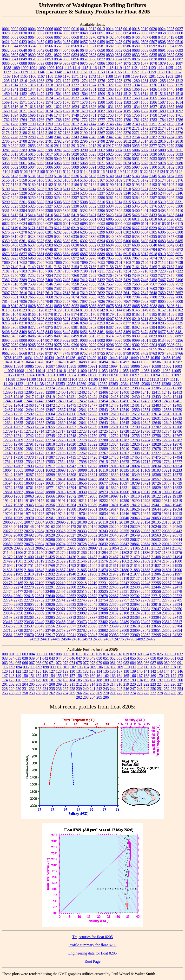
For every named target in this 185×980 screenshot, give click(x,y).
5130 (23, 176)
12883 (50, 449)
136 (113, 671)
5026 (119, 154)
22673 (92, 596)
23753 (61, 630)
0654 (127, 50)
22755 (114, 600)
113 (147, 667)
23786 (92, 630)
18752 (8, 488)
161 (99, 676)
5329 (66, 206)
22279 (40, 587)
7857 (66, 301)
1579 (92, 102)
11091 (124, 375)
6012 (145, 219)
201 (5, 684)
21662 (124, 561)
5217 (119, 189)
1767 (49, 120)
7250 (14, 275)
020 (133, 654)
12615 (167, 414)
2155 (6, 128)
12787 (177, 440)
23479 (92, 622)
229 (12, 689)
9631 (75, 349)
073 (66, 663)
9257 (6, 345)
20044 (145, 518)
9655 (153, 349)
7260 (75, 275)
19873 (135, 514)
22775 (167, 600)
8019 (15, 306)
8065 (84, 306)
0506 (145, 42)
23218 (18, 617)
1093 (51, 68)
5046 (92, 159)
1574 (49, 102)
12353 (60, 384)
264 (66, 693)
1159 (152, 72)
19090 (103, 496)
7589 (66, 288)
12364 (124, 384)
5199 (6, 189)
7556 (101, 284)
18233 (177, 470)
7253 (40, 275)
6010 (127, 219)
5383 (14, 211)
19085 (93, 496)
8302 (171, 323)
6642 (171, 245)
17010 (124, 449)
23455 (61, 622)
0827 (84, 55)
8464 (110, 332)
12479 (114, 405)
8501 (84, 336)
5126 (178, 172)
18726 (156, 483)
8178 (101, 314)
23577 (71, 626)
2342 (66, 137)
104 (86, 667)
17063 (135, 449)
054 (126, 658)
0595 (179, 46)
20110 (103, 522)
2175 (171, 128)
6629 (66, 245)
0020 (153, 29)
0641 (32, 50)
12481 (135, 405)
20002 (92, 518)
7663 (23, 297)
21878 (114, 570)
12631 (156, 418)
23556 (50, 626)
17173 (40, 453)
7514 (6, 284)
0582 (110, 46)
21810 (103, 566)
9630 (66, 349)
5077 (153, 163)
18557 (156, 479)
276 (146, 693)
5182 (49, 185)
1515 (153, 94)
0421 (6, 42)
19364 (71, 505)
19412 (135, 505)
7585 (40, 288)
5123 (152, 172)
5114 (84, 172)
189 (106, 680)
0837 (171, 55)
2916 (101, 146)
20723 (71, 544)
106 (100, 667)
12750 (92, 436)
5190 (110, 185)
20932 (19, 548)
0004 (32, 29)
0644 (58, 50)
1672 (32, 111)
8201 (66, 319)
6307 (171, 232)
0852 (40, 59)
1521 (23, 98)
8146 (136, 310)
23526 (8, 626)
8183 (136, 314)
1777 (101, 120)
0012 (92, 29)
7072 (145, 258)
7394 (32, 280)
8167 (40, 314)
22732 (40, 600)
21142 (177, 548)
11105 (83, 379)
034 (12, 658)
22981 (92, 609)
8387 (110, 327)
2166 (92, 128)
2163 (66, 128)
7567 (153, 284)
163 (113, 676)
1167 (41, 76)
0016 (127, 29)
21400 (29, 557)
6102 (153, 224)
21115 (146, 548)
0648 (84, 50)
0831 (119, 55)
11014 (40, 371)
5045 (84, 159)
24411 (45, 639)
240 (86, 689)
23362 (124, 617)
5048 (110, 159)
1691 (171, 111)
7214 (127, 271)
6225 (118, 228)
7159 (119, 267)
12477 (92, 405)
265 (72, 693)
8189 (171, 314)
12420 (61, 397)
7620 (92, 293)
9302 (136, 345)
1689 (162, 111)
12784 (145, 440)
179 (39, 680)
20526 (61, 535)
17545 (40, 462)
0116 (84, 37)
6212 (58, 228)
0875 (127, 59)
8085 (136, 306)
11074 (30, 375)
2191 (92, 133)
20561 (145, 535)
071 (52, 663)
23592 (82, 626)
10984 (19, 366)
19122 (156, 496)
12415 (8, 397)
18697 (124, 483)
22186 (29, 583)
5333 (101, 206)
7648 (153, 293)
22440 (145, 587)
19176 (40, 501)
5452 (66, 219)
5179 (23, 185)
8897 (179, 336)
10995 (125, 366)
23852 (167, 630)
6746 (32, 250)
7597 (110, 288)
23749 (50, 630)
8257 (119, 323)
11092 (134, 375)
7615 (66, 293)
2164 (75, 128)
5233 (66, 193)
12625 (92, 418)
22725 (18, 600)
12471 (40, 405)
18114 (114, 470)
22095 (103, 579)
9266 (40, 345)
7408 (75, 280)
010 (72, 654)
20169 (61, 527)
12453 (92, 401)
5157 (14, 180)
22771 (156, 600)
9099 (136, 340)
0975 (84, 63)
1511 (118, 94)
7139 (6, 267)
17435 (114, 457)
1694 (14, 115)
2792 (58, 141)
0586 (127, 46)
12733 (156, 431)
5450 (49, 219)
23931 (61, 635)
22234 (114, 583)
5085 (40, 167)
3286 (49, 150)
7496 (179, 280)
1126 (178, 68)
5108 (41, 172)
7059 (119, 258)
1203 (169, 76)
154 (52, 676)
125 (39, 671)
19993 (61, 518)
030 (167, 654)
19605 (103, 509)
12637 (40, 423)
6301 (119, 232)
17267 (103, 453)
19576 (50, 509)
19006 (124, 492)
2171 (136, 128)
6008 (119, 219)
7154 (75, 267)
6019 (162, 219)
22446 (156, 587)
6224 (110, 228)
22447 (167, 587)
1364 (119, 89)
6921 (179, 254)
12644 (114, 423)
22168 (177, 579)
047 (79, 658)
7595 (92, 288)
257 (18, 693)
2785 (179, 137)
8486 (32, 336)
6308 (179, 232)
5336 (119, 206)
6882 (49, 254)
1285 (162, 81)
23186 (177, 613)
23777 (71, 630)
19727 (40, 514)
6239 (162, 228)
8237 (58, 323)
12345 (50, 384)
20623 (124, 540)
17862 (18, 466)
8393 (145, 327)
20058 (177, 518)
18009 (103, 466)
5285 (145, 198)
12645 (124, 423)
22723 (177, 596)
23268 (29, 617)
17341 (8, 457)
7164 (145, 267)
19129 (166, 496)
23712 (8, 630)
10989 (72, 366)
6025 (32, 224)
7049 (101, 258)
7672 (66, 297)
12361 (92, 384)
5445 (6, 219)
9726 (40, 353)
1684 (119, 111)
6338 (92, 237)
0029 (14, 33)
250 (153, 689)
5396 (101, 211)
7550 (75, 284)
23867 (18, 635)
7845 (40, 301)
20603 (71, 540)
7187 (58, 271)
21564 (92, 561)
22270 (8, 587)
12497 (50, 410)
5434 (162, 215)
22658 (82, 596)
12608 (92, 414)
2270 (127, 133)
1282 (153, 81)
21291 (92, 553)
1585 (145, 102)
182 (59, 680)
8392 (136, 327)
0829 (101, 55)
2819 (6, 146)
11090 (113, 375)
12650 (177, 423)
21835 (177, 566)
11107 (103, 379)
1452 (23, 94)
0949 (58, 63)
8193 (6, 319)
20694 (40, 544)
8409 (23, 332)
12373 (40, 388)
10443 (113, 358)
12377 (71, 388)
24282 (177, 635)
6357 (171, 237)
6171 (32, 228)
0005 (40, 29)
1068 (110, 63)
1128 (16, 72)
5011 (179, 150)
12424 (92, 397)
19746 (61, 514)
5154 (171, 176)
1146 (41, 72)
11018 (61, 371)
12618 (18, 418)
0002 (14, 29)
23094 (92, 613)
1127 (7, 72)
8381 (75, 327)
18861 (8, 492)
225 (167, 684)
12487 (8, 410)
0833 (136, 55)
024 (146, 654)
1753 (110, 115)
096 (33, 667)
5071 (101, 163)
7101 (119, 262)
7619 (84, 293)
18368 (156, 475)
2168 (110, 128)
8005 (162, 301)
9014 (40, 340)
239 (79, 689)
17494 (177, 457)
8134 (75, 310)
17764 (167, 462)
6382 (58, 241)
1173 (92, 76)
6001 (92, 219)
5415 (40, 215)
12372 (29, 388)
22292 (61, 587)
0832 (127, 55)
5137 (84, 176)
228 (5, 689)
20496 (40, 535)
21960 (92, 574)
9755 (101, 353)
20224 (124, 527)
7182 (14, 271)
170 (160, 676)
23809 (135, 630)
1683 (110, 111)
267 (86, 693)
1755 (127, 115)
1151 (84, 72)
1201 (152, 76)
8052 (67, 306)
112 (140, 667)
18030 (145, 466)
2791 (49, 141)
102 (73, 667)
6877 (23, 254)
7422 (101, 280)
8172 (58, 314)
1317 (40, 85)
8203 (75, 319)
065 (18, 663)
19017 (145, 492)
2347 (110, 137)
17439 (124, 457)
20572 (167, 535)
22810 (40, 604)
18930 (82, 492)
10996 (135, 366)
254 (180, 689)
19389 (92, 505)
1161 (169, 72)
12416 (18, 397)
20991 (82, 548)
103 (80, 667)
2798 (101, 141)
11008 (19, 371)
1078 (153, 63)
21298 (114, 553)
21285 (71, 553)
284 (92, 697)
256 (12, 693)
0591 (145, 46)
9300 (119, 345)
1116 (93, 68)
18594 (8, 483)
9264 (23, 345)
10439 (92, 358)
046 (72, 658)
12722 (71, 431)
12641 (82, 423)
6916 (136, 254)
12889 (103, 449)
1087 (179, 63)
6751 (75, 250)
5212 (75, 189)
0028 (6, 33)
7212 (110, 271)
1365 (127, 89)
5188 (92, 185)
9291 (84, 345)
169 (153, 676)
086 (146, 663)
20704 (61, 544)
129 (66, 671)
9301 (127, 345)
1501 (58, 94)
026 (160, 654)
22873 (124, 604)
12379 (92, 388)
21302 (124, 553)
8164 (14, 314)
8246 (75, 323)
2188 (66, 133)
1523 (40, 98)
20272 (18, 531)
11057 (134, 371)
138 (126, 671)
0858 (92, 59)
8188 (162, 314)
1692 (179, 111)
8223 (32, 323)
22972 (71, 609)
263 (59, 693)
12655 (50, 427)
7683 (92, 297)
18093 (61, 470)
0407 (145, 37)
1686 (136, 111)
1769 (66, 120)
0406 (136, 37)
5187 (84, 185)
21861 (71, 570)
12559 (177, 410)
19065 (40, 496)
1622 (58, 107)
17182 (50, 453)
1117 (101, 68)
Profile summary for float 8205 (92, 945)
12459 (156, 401)
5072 (110, 163)
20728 (82, 544)
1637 (153, 107)
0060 (179, 33)
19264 (114, 501)
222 (146, 684)
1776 (92, 120)
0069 (75, 37)
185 (79, 680)
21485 (145, 557)
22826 (50, 604)
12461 (177, 401)
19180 (50, 501)
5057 (179, 159)
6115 (179, 224)
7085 (49, 262)
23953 (114, 635)
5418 (66, 215)
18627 (40, 483)
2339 (40, 137)
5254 (58, 198)
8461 (101, 332)
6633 (101, 245)
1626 (92, 107)
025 (153, 654)
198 (167, 680)
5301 (23, 202)
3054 (127, 146)
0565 (40, 46)
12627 (114, 418)
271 (113, 693)
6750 (66, 250)
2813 (136, 141)
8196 (23, 319)
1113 (68, 68)
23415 (8, 622)
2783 (162, 137)
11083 (61, 375)
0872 (101, 59)
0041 (92, 33)
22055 (29, 579)
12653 (29, 427)
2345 (92, 137)
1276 (101, 81)
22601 (18, 596)
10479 (61, 362)
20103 (72, 522)
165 (126, 676)
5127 (6, 176)
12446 (18, 401)
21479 (135, 557)
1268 (40, 81)
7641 (127, 293)
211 (72, 684)
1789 (23, 124)
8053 (75, 306)
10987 (50, 366)
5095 (127, 167)
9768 (8, 358)
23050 (177, 609)
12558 (167, 410)
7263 (101, 275)
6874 (14, 254)
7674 (75, 297)
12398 (50, 392)
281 (180, 693)
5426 (136, 215)
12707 (167, 427)
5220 (136, 189)
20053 (156, 518)
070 (45, 663)
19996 (71, 518)
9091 (92, 340)
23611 (145, 626)
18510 (124, 479)
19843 (114, 514)
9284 (66, 345)
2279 (23, 137)
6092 (75, 224)
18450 (71, 479)
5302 (32, 202)
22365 (82, 587)
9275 (58, 345)
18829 (156, 488)
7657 (179, 293)
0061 (6, 37)
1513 (136, 94)
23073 (71, 613)
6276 (6, 232)
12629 (135, 418)
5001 (92, 150)
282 (79, 697)
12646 (135, 423)
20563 (156, 535)
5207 (32, 189)
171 (167, 676)
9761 (136, 353)
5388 (49, 211)
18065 (19, 470)
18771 (50, 488)
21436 (71, 557)
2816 (162, 141)
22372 (92, 587)
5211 (66, 189)
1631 (110, 107)
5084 (32, 167)
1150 (75, 72)
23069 (40, 613)
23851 (156, 630)
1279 (127, 81)
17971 (82, 466)
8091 (162, 306)
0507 (153, 42)
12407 (114, 392)
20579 (8, 540)
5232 (58, 193)
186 (86, 680)
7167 (171, 267)
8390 (119, 327)
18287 (29, 475)
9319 (40, 349)
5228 (23, 193)
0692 (171, 50)
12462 (8, 405)
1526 (66, 98)
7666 (40, 297)
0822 (58, 55)
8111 (179, 306)
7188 (66, 271)
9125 (153, 340)
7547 (58, 284)
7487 (171, 280)
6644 (6, 250)
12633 (177, 418)
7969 (136, 301)
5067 (75, 163)
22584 (8, 596)
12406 (103, 392)
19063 (29, 496)
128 (59, 671)
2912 (66, 146)
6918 (153, 254)
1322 (75, 85)
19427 (145, 505)
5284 (136, 198)
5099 (145, 167)
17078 (156, 449)
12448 (40, 401)
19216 (92, 501)
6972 (75, 258)
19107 (125, 496)
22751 (92, 600)
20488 (18, 535)
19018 (156, 492)
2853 (32, 146)
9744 (58, 353)
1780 (127, 120)
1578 (84, 102)
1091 (33, 68)
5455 (84, 219)
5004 (119, 150)
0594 (171, 46)
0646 (75, 50)
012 (86, 654)
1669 (6, 111)
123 (25, 671)
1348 (66, 89)
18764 (40, 488)
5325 (32, 206)
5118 (109, 172)
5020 (75, 154)
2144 (92, 124)
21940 (71, 574)
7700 (127, 297)
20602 (61, 540)
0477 (110, 42)
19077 (82, 496)
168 (146, 676)
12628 (124, 418)
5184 (66, 185)
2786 (6, 141)
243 (106, 689)
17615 (103, 462)
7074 (153, 258)
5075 (136, 163)
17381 (40, 457)
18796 (82, 488)
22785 (177, 600)
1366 (136, 89)
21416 (40, 557)
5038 (40, 159)
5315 (127, 202)
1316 (32, 85)
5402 (153, 211)
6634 (110, 245)
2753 (127, 137)
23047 (156, 609)
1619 (40, 107)
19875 (145, 514)
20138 (8, 527)
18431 (61, 479)
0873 (110, 59)
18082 (50, 470)
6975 (84, 258)
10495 (114, 362)
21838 (8, 570)
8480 (171, 332)
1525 (58, 98)
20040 (124, 518)
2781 (145, 137)
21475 (124, 557)
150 (25, 676)
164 (119, 676)
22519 (92, 591)
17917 (50, 466)
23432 (18, 622)
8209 (127, 319)
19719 (29, 514)
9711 (32, 353)
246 (126, 689)
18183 (156, 470)
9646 (127, 349)
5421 (92, 215)
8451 (84, 332)
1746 (49, 115)
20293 (50, 531)
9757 (110, 353)
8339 (6, 327)
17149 (8, 453)
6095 (101, 224)
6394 (101, 241)
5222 (153, 189)
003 (25, 654)
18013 (114, 466)
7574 (6, 288)
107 (107, 667)
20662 (18, 544)
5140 (110, 176)
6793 (145, 250)
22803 (18, 604)
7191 (92, 271)
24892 (140, 639)
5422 (101, 215)
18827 (145, 488)
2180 (23, 133)
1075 (127, 63)
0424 (32, 42)
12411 (156, 392)
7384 (14, 280)
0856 (75, 59)
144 (167, 671)
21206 (18, 553)
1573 (40, 102)
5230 (40, 193)
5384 (23, 211)
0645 (66, 50)
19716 (18, 514)
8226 (40, 323)
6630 (75, 245)
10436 (70, 358)
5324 (23, 206)
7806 (179, 297)
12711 (18, 431)
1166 (32, 76)
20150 (40, 527)
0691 (162, 50)
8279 (136, 323)
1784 (162, 120)
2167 (101, 128)
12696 (124, 427)
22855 (103, 604)
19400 (103, 505)
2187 (58, 133)
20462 (8, 535)
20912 (156, 544)
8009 (179, 301)
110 (127, 667)
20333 (82, 531)
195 (146, 680)
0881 (171, 59)
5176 (179, 180)
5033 (179, 154)
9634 (92, 349)
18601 (18, 483)
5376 (153, 206)
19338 (18, 505)
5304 (49, 202)
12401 (71, 392)
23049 (167, 609)
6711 (14, 250)
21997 (177, 574)
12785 (156, 440)
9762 (145, 353)
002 (18, 654)
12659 (92, 427)
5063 (40, 163)
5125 (170, 172)
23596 (92, 626)
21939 (61, 574)
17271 (114, 453)
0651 (110, 50)
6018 (153, 219)
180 (45, 680)
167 (140, 676)
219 (126, 684)
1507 (92, 94)
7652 (171, 293)
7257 (58, 275)
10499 (135, 362)
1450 (6, 94)
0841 (14, 59)
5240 (127, 193)
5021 (84, 154)
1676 (58, 111)
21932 (50, 574)
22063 (50, 579)
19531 (40, 509)
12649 (167, 423)
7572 (179, 284)
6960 (32, 258)
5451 (58, 219)
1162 (178, 72)
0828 (92, 55)
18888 (50, 492)
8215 (179, 319)
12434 (167, 397)
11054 (113, 371)
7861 (75, 301)
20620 (114, 540)
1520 (14, 98)
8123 (23, 310)
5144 (145, 176)
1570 (14, 102)
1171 (75, 76)
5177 (6, 185)
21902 (8, 574)
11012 (30, 371)
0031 (32, 33)
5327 (49, 206)
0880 (162, 59)
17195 (61, 453)
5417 (58, 215)
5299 (6, 202)
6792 (136, 250)
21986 (156, 574)
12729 (135, 431)
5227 (14, 193)
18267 (18, 475)
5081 (6, 167)
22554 (135, 591)
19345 (29, 505)
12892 (114, 449)
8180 (119, 314)
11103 (62, 379)
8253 (101, 323)
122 (18, 671)
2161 (49, 128)
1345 (40, 89)
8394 (153, 327)
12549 (124, 410)
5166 (92, 180)
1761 (179, 115)
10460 (176, 358)
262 (52, 693)
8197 (32, 319)
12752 (114, 436)
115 (153, 667)
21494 (177, 557)
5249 (23, 198)
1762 (6, 120)
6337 (84, 237)
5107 (33, 172)
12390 (8, 392)
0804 (6, 55)
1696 (32, 115)
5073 (119, 163)
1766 (40, 120)
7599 (127, 288)
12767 (177, 436)
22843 (82, 604)
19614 (114, 509)
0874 (119, 59)
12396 (40, 392)
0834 (145, 55)
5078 (162, 163)
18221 (166, 470)
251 (160, 689)
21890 (156, 570)
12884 (61, 449)
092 (6, 667)
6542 (40, 245)
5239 (119, 193)
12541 (82, 410)
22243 (135, 583)
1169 (58, 76)
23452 (50, 622)
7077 (162, 258)
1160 (161, 72)
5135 (66, 176)
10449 (134, 358)
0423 (23, 42)
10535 (145, 362)
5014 (23, 154)
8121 (14, 310)
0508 (162, 42)
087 (153, 663)
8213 (162, 319)
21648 (114, 561)
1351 (92, 89)
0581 (101, 46)
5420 (84, 215)
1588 (171, 102)
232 (32, 689)
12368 (166, 384)
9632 (84, 349)
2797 (92, 141)
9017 (49, 340)
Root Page (92, 961)
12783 (135, 440)
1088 (7, 68)
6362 (32, 241)
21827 (156, 566)
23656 (156, 626)
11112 (144, 379)
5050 (127, 159)
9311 (179, 345)
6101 (145, 224)
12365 (134, 384)
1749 (75, 115)
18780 (61, 488)
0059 (171, 33)
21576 (103, 561)
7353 (153, 275)
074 (72, 663)
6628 (58, 245)
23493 (135, 622)
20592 (40, 540)
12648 (156, 423)
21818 (135, 566)
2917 (110, 146)
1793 (49, 124)
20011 (103, 518)
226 (173, 684)
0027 (179, 29)
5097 (136, 167)
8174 (75, 314)
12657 (71, 427)
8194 (14, 319)
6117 (6, 228)
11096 (166, 375)
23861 (8, 635)
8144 (119, 310)
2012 (75, 124)
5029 (145, 154)
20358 (135, 531)
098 (46, 667)
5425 (127, 215)
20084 (40, 522)
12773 (40, 440)
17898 (40, 466)
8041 (49, 306)
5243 (153, 193)
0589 (136, 46)
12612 (135, 414)
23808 (124, 630)
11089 (103, 375)
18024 (135, 466)
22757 (124, 600)
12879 (8, 449)
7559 (127, 284)
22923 (167, 604)
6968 (58, 258)
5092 (101, 167)
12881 (29, 449)
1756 (136, 115)
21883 (135, 570)
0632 (6, 50)
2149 (136, 124)
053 (119, 658)
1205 (6, 81)
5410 (179, 211)
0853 (49, 59)
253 (173, 689)
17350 (18, 457)
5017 (49, 154)
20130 (124, 522)
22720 (167, 596)
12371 (18, 388)
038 (25, 658)
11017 (51, 371)
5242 (145, 193)
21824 (145, 566)
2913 (75, 146)
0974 (75, 63)
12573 (8, 414)
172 (173, 676)
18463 (92, 479)
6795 (162, 250)
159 (86, 676)
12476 (82, 405)
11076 (40, 375)
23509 (156, 622)
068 (39, 663)
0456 (75, 42)
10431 (28, 358)
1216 (23, 81)
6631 (84, 245)
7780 (153, 297)
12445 (8, 401)
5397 (110, 211)
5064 (49, 163)
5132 (40, 176)
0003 (23, 29)
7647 (145, 293)
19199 (71, 501)
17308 (135, 453)
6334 (58, 237)
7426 (119, 280)
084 (133, 663)
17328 (167, 453)
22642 (61, 596)
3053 (119, 146)
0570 (84, 46)
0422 (14, 42)
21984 (145, 574)
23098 (103, 613)
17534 (29, 462)
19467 (8, 509)
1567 (171, 98)
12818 (50, 444)
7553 (92, 284)
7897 (84, 301)
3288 (66, 150)
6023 (15, 224)
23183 (167, 613)
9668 (23, 353)
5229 (32, 193)
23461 (71, 622)
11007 (9, 371)
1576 (66, 102)
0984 (92, 63)
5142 (127, 176)
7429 (127, 280)
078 (92, 663)
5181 (40, 185)
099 (53, 667)
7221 (171, 271)
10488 (82, 362)
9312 (6, 349)
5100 (153, 167)
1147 (50, 72)
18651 (71, 483)
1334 (136, 85)
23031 (135, 609)
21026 (104, 548)
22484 (29, 591)
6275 (179, 228)
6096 (110, 224)
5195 (153, 185)
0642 (40, 50)
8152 (162, 310)
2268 (110, 133)
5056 (171, 159)
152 (39, 676)
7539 (32, 284)
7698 (110, 297)
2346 (101, 137)
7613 (49, 293)
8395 (162, 327)
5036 (23, 159)
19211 (82, 501)
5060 (14, 163)
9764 (162, 353)
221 (140, 684)
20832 (103, 544)
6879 (32, 254)
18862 (18, 492)
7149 (32, 267)
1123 (152, 68)
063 (5, 663)
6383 (66, 241)
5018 (58, 154)
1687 (145, 111)
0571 (92, 46)
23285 (50, 617)
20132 (135, 522)
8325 (179, 323)
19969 (18, 518)
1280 (136, 81)
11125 (29, 384)
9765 (171, 353)
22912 (145, 604)
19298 (145, 501)
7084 (41, 262)
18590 (177, 479)
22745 (82, 600)
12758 (156, 436)
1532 (75, 98)
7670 (58, 297)
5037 (32, 159)
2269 (119, 133)
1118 (110, 68)
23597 (103, 626)
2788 (23, 141)
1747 (58, 115)
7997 (153, 301)
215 (99, 684)
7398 (40, 280)
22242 (124, 583)
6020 (171, 219)
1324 (92, 85)
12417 (29, 397)
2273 (153, 133)
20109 (93, 522)
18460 (82, 479)
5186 (75, 185)
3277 (153, 146)
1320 (58, 85)
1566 (162, 98)
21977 (135, 574)
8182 (127, 314)
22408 (114, 587)
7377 (162, 275)
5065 (58, 163)
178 (32, 680)
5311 (110, 202)
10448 (123, 358)
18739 (177, 483)
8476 (153, 332)
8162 (179, 310)
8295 (162, 323)
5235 (84, 193)
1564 (145, 98)
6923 (14, 258)
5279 (92, 198)
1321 (66, 85)
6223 (101, 228)
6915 (127, 254)
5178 (14, 185)
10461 (8, 362)
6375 (40, 241)
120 (5, 671)
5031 (162, 154)
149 (18, 676)
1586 (153, 102)
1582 (119, 102)
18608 (29, 483)
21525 (50, 561)
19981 (50, 518)
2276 (179, 133)
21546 (82, 561)
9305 (162, 345)
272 (119, 693)
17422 (82, 457)
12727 (114, 431)
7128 (170, 262)
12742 (29, 436)
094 (19, 667)
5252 (49, 198)
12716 (50, 431)
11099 (21, 379)
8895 (171, 336)
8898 (6, 340)
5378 (171, 206)
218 (119, 684)
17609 (92, 462)
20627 (135, 540)
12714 (40, 431)
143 (160, 671)
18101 (93, 470)
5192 (127, 185)
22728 (29, 600)
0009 (66, 29)
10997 (146, 366)
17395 (61, 457)
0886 (6, 63)
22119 (124, 579)
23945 (92, 635)
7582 (32, 288)
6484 (171, 241)
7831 (14, 301)
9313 (14, 349)
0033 (49, 33)
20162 (50, 527)
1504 (84, 94)
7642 (136, 293)
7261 (84, 275)
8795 (127, 336)
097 (39, 667)
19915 (177, 514)
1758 (153, 115)
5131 (32, 176)
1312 (179, 81)
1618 (32, 107)
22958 (40, 609)
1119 (118, 68)
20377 (156, 531)
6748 (49, 250)
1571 (23, 102)
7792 (171, 297)
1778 (110, 120)
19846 (124, 514)
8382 (84, 327)
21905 (18, 574)
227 (180, 684)
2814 (145, 141)
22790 (8, 604)
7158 (110, 267)
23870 (29, 635)
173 (180, 676)
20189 (92, 527)
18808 (92, 488)
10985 (29, 366)
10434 (49, 358)
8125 (32, 310)
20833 (114, 544)
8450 (75, 332)
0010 (75, 29)
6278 (23, 232)
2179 (14, 133)
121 (12, 671)
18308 (71, 475)
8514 (110, 336)
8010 (6, 306)
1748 (66, 115)
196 (153, 680)
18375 (177, 475)
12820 (71, 444)
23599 (114, 626)
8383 (92, 327)
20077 (29, 522)
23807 (114, 630)
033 (5, 658)
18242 (8, 475)
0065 (40, 37)
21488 (156, 557)
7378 (171, 275)
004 (32, 654)
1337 (162, 85)
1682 (101, 111)
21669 (145, 561)
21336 (145, 553)
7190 (84, 271)
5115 (92, 172)
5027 (127, 154)
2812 (127, 141)
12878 (177, 444)
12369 (177, 384)
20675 (29, 544)
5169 (119, 180)
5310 (101, 202)
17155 (18, 453)
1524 (49, 98)
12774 (50, 440)
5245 (171, 193)
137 (119, 671)
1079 (162, 63)
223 (153, 684)
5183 (58, 185)
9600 (49, 349)
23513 (167, 622)
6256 (170, 228)
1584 (136, 102)
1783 (153, 120)
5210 (58, 189)
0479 (127, 42)
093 (12, 667)
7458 (153, 280)
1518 (179, 94)
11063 (166, 371)
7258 (66, 275)
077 (86, 663)
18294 (40, 475)
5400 (136, 211)
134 (99, 671)
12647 (145, 423)
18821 (124, 488)
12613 (145, 414)
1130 (33, 72)
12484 (167, 405)
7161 (136, 267)
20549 (135, 535)
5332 (92, 206)
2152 (162, 124)
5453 (75, 219)
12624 (82, 418)
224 (160, 684)
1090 (25, 68)
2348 (119, 137)
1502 (66, 94)
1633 (127, 107)
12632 (167, 418)
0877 (145, 59)
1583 (127, 102)
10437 (81, 358)
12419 (50, 397)
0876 (136, 59)
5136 (75, 176)
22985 (103, 609)
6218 (66, 228)
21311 (135, 553)
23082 (82, 613)
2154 (179, 124)
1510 (110, 94)
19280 (124, 501)
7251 (23, 275)
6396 (110, 241)
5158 (23, 180)
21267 (50, 553)
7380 (179, 275)
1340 (6, 89)
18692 (114, 483)
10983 (8, 366)
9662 (6, 353)
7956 (119, 301)
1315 (23, 85)
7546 (49, 284)
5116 (101, 172)
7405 (66, 280)
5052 (145, 159)
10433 (39, 358)
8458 (92, 332)
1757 (145, 115)
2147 (119, 124)
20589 (29, 540)
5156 (6, 180)
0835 (153, 55)
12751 (103, 436)
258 (25, 693)
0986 (101, 63)
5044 (75, 159)
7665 (32, 297)
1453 (32, 94)
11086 (92, 375)
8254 (110, 323)
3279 (171, 146)
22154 (156, 579)
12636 (29, 423)
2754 (136, 137)
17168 (29, 453)
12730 (145, 431)
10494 (103, 362)
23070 (50, 613)
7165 (153, 267)
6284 (75, 232)
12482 (145, 405)
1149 (67, 72)
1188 (109, 76)
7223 (6, 275)
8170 (49, 314)
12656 (61, 427)
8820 (145, 336)
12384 (145, 388)
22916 (156, 604)
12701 (145, 427)
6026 (41, 224)
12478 (103, 405)
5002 (101, 150)
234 (45, 689)
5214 (92, 189)
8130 (66, 310)
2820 (14, 146)
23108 (124, 613)
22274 (18, 587)
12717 (61, 431)
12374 (50, 388)
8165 (23, 314)
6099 (136, 224)
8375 (49, 327)
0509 (171, 42)
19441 (156, 505)
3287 (58, 150)
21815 (124, 566)
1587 (162, 102)
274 (133, 693)
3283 (23, 150)
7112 (153, 262)
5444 (179, 215)
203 (18, 684)
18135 (124, 470)
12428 (114, 397)
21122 (156, 548)
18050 (167, 466)
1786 (179, 120)
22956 (29, 609)
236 (59, 689)
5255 (66, 198)
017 (113, 654)
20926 (8, 548)
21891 (167, 570)
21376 (177, 553)
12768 (8, 440)
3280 (179, 146)
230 (18, 689)
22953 (18, 609)
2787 (14, 141)
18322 (103, 475)
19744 (50, 514)
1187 (101, 76)
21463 (103, 557)
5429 (145, 215)
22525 (103, 591)
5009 (162, 150)
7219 (153, 271)
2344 (84, 137)
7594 (84, 288)
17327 (156, 453)
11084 (71, 375)
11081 (51, 375)
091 (180, 663)
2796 (84, 141)
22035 (8, 579)
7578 (23, 288)
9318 (32, 349)
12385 (156, 388)
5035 (14, 159)
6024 (23, 224)
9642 (110, 349)
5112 (67, 172)
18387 (18, 479)
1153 (101, 72)
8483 (14, 336)
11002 (167, 366)
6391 (75, 241)
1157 (135, 72)
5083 (23, 167)
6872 (179, 250)
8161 (171, 310)
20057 (167, 518)
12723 (82, 431)
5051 (136, 159)
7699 (119, 297)
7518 (14, 284)
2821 (23, 146)
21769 (50, 566)
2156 (14, 128)
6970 (66, 258)
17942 (71, 466)
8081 (119, 306)
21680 (177, 561)
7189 (75, 271)
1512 (127, 94)
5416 (49, 215)
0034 (58, 33)
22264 (177, 583)
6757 (127, 250)
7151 (49, 267)
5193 (136, 185)
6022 (6, 224)
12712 (29, 431)
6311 (23, 237)
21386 (18, 557)
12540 (71, 410)
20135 (156, 522)
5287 (153, 198)
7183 (23, 271)
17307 (124, 453)
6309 (6, 237)
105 (93, 667)
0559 (23, 46)
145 (173, 671)
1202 (161, 76)
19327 (8, 505)
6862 (171, 250)
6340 (110, 237)
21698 (8, 566)
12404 (92, 392)
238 (72, 689)
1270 (49, 81)
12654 (40, 427)
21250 (40, 553)
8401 (179, 327)
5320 (171, 202)
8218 (23, 323)
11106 (93, 379)
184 (72, 680)
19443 (167, 505)
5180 (32, 185)
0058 (162, 33)
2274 (162, 133)
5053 (153, 159)
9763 (153, 353)
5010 (171, 150)
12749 (82, 436)
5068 (84, 163)
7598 (119, 288)
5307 (75, 202)
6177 (40, 228)
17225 (71, 453)
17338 (177, 453)
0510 (179, 42)
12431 (145, 397)
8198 (40, 319)
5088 (66, 167)
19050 (8, 496)
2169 (119, 128)
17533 (18, 462)
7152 (58, 267)
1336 (153, 85)
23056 (18, 613)
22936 (8, 609)
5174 (162, 180)
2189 (75, 133)
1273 (75, 81)
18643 (61, 483)
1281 (145, 81)
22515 (82, 591)
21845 (40, 570)
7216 (145, 271)
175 (12, 680)
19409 (124, 505)
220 (133, 684)
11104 (73, 379)
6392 (84, 241)
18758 (18, 488)
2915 (92, 146)
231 (25, 689)
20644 (177, 540)
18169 (145, 470)
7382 (6, 280)
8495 (49, 336)
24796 (130, 639)
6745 (23, 250)
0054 (127, 33)
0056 (145, 33)
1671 (23, 111)
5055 (162, 159)
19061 (19, 496)
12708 (177, 427)
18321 (92, 475)
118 (173, 667)
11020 (82, 371)
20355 (124, 531)
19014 (135, 492)
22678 (103, 596)
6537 (32, 245)
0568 (66, 46)
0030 (23, 33)
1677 (66, 111)
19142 (8, 501)
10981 (167, 362)
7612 (40, 293)
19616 (124, 509)
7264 (110, 275)
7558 (119, 284)
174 (5, 680)
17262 (82, 453)
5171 (136, 180)
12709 (8, 431)
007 (52, 654)
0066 (49, 37)
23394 (156, 617)
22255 (156, 583)
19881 (167, 514)
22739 (50, 600)
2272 (145, 133)
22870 (114, 604)
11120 (8, 384)
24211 (167, 635)
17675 (124, 462)
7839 (32, 301)
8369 (23, 327)
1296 (171, 81)
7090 (84, 262)
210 (66, 684)
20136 (166, 522)
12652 (18, 427)
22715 (156, 596)
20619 (103, 540)
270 (106, 693)
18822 (135, 488)
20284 (40, 531)
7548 (66, 284)
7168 (179, 267)
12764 (167, 436)
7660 (6, 297)
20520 (50, 535)
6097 (119, 224)
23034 (145, 609)
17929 (61, 466)
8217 (14, 323)
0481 (136, 42)
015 (99, 654)
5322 (6, 206)
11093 (145, 375)
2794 (66, 141)
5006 (136, 150)
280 (173, 693)
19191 (61, 501)
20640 (167, 540)
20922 (177, 544)
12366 (145, 384)
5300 (14, 202)
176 (18, 680)
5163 (66, 180)
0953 (66, 63)
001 (12, 654)
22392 (103, 587)
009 (66, 654)
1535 (92, 98)
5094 (119, 167)
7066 (127, 258)
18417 (50, 479)
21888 (145, 570)
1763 (14, 120)
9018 (58, 340)
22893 (135, 604)
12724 (92, 431)
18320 (82, 475)
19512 (29, 509)
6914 (119, 254)
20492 (29, 535)
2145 (101, 124)
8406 (6, 332)
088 (160, 663)
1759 (162, 115)
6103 (162, 224)
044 (59, 658)
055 (133, 658)
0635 (14, 50)
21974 (124, 574)
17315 (145, 453)
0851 (32, 59)
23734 (29, 630)
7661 (14, 297)
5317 (145, 202)
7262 (92, 275)
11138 (39, 384)
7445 (136, 280)
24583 (98, 639)
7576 (14, 288)
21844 (29, 570)
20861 (135, 544)
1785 (171, 120)
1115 (85, 68)
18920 (71, 492)
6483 (162, 241)
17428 (92, 457)
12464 (18, 405)
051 (106, 658)
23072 (61, 613)
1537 (110, 98)
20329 (71, 531)
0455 (66, 42)
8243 (66, 323)
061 (173, 658)
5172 (145, 180)
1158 (144, 72)
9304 (153, 345)
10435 (60, 358)
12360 (81, 384)
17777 (177, 462)
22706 (145, 596)
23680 (167, 626)
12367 (156, 384)
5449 (40, 219)
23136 (145, 613)
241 (92, 689)
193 (133, 680)
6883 (58, 254)
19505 (18, 509)
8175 (84, 314)
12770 (29, 440)
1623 (66, 107)
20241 (145, 527)
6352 (127, 237)
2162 (58, 128)
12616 (177, 414)
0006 (49, 29)
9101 (145, 340)
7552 (84, 284)
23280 (40, 617)
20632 (156, 540)
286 (106, 697)
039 (32, 658)
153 (45, 676)
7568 (162, 284)
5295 (171, 198)
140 (140, 671)
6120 (23, 228)
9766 (179, 353)
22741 (61, 600)
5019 (66, 154)
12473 (61, 405)
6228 (144, 228)
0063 (23, 37)
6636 (119, 245)
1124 (161, 68)
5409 (171, 211)
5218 (127, 189)
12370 (8, 388)
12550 (135, 410)
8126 (40, 310)
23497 (145, 622)
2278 (14, 137)
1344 (32, 89)
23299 (61, 617)
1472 (40, 94)
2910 (49, 146)
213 (86, 684)
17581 (71, 462)
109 (120, 667)
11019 (71, 371)
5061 (23, 163)
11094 (155, 375)
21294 (103, 553)
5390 (66, 211)
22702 (135, 596)
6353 (136, 237)
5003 (110, 150)
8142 (101, 310)
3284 (32, 150)
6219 (75, 228)
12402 (82, 392)
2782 (153, 137)
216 (106, 684)
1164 (15, 76)
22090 (92, 579)
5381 (6, 211)
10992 (103, 366)
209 (59, 684)
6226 (127, 228)
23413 (177, 617)
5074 (127, 163)
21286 (82, 553)
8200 (58, 319)
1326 (101, 85)
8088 (153, 306)
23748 (40, 630)
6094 (93, 224)
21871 (92, 570)
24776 (119, 639)
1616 (14, 107)
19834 (103, 514)
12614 (156, 414)
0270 (92, 37)
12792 (40, 444)
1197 (118, 76)
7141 (23, 267)
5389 (58, 211)
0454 (58, 42)
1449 (179, 89)
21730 (18, 566)
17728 (156, 462)
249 (146, 689)
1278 (119, 81)
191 (119, 680)
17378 (29, 457)
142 (153, 671)
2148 (127, 124)
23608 (124, 626)
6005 (110, 219)
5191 (119, 185)
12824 (114, 444)
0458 (92, 42)
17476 (167, 457)
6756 (119, 250)
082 (119, 663)
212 (79, 684)
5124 (161, 172)
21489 (167, 557)
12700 (135, 427)
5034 (6, 159)
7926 (101, 301)
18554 (145, 479)
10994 (114, 366)
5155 (179, 176)
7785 (162, 297)
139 (133, 671)
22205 (50, 583)
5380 (179, 206)
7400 (49, 280)
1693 (6, 115)
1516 (162, 94)
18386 (8, 479)
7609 (14, 293)
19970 (29, 518)
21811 (114, 566)
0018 (136, 29)
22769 (145, 600)
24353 (34, 639)
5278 (84, 198)
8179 (110, 314)
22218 (82, 583)
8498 (66, 336)
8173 (66, 314)
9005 (32, 340)
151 (32, 676)
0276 (101, 37)
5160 (40, 180)
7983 (145, 301)
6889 (101, 254)
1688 (153, 111)
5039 (49, 159)
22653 (71, 596)
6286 (92, 232)
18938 (92, 492)
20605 (82, 540)
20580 (18, 540)
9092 (101, 340)
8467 (119, 332)
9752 (84, 353)
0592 (153, 46)
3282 (14, 150)
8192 (179, 314)
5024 (101, 154)
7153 (66, 267)
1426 (153, 89)
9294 (101, 345)
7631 (110, 293)
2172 (145, 128)
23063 (29, 613)
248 (140, 689)
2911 (58, 146)
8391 (127, 327)
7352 (145, 275)
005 (39, 654)
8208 (119, 319)
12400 (61, 392)
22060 (40, 579)
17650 (114, 462)
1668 (179, 107)
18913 (61, 492)
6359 (6, 241)
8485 (23, 336)
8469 (127, 332)
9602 (58, 349)
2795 (75, 141)
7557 (110, 284)
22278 (29, 587)
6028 (58, 224)
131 (79, 671)
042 (45, 658)
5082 (14, 167)
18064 (8, 470)
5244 (162, 193)
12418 (40, 397)
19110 (135, 496)
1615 (6, 107)
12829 (167, 444)
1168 (50, 76)
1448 (171, 89)
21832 (167, 566)
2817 (171, 141)
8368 (14, 327)
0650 (101, 50)
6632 (92, 245)
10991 (93, 366)
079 (99, 663)
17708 (135, 462)
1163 (7, 76)
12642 (92, 423)
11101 (42, 379)
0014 (110, 29)
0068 (66, 37)
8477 (162, 332)
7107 (145, 262)
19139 (177, 496)
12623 (71, 418)
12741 (18, 436)
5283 (127, 198)
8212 (153, 319)
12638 (50, 423)
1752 (101, 115)
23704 (177, 626)
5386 (40, 211)
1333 (127, 85)
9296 (110, 345)
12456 (124, 401)
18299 (50, 475)
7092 (93, 262)
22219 (92, 583)
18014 (124, 466)
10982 (177, 362)
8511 (101, 336)
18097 (72, 470)
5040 (58, 159)
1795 (58, 124)
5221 (145, 189)
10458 (166, 358)
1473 (49, 94)
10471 (50, 362)
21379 (8, 557)
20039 (114, 518)
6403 (145, 241)
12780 (103, 440)
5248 (14, 198)
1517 (171, 94)
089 (167, 663)
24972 (151, 639)
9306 (171, 345)
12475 (71, 405)
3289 (75, 150)
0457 (84, 42)
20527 (71, 535)
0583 (119, 46)
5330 (75, 206)
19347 (40, 505)
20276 (29, 531)
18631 (50, 483)
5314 (119, 202)
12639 (61, 423)
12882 (40, 449)
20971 (61, 548)
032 (180, 654)
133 (92, 671)
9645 (119, 349)
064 (12, 663)
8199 (49, 319)
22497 (61, 591)
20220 (114, 527)
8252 (92, 323)
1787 (6, 124)
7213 (119, 271)
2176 (179, 128)
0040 (84, 33)
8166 (32, 314)
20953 (29, 548)
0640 (23, 50)
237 (66, 689)
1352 (101, 89)
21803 (82, 566)
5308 (84, 202)
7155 (84, 267)
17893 (29, 466)
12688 (103, 427)
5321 (179, 202)
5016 (40, 154)
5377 (162, 206)
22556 (156, 591)
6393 (92, 241)
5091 (92, 167)
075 (79, 663)
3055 (136, 146)
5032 (171, 154)
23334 (82, 617)
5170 (127, 180)
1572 (32, 102)
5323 (14, 206)
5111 (58, 172)
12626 (103, 418)
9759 (127, 353)
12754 (124, 436)
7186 (49, 271)
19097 (114, 496)
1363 (110, 89)
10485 (71, 362)
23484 (114, 622)
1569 (6, 102)
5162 (58, 180)
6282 (58, 232)
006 (45, 654)
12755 (135, 436)
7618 (75, 293)
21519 (40, 561)
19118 (145, 496)
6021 (179, 219)
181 (52, 680)
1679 (84, 111)
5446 (14, 219)
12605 (61, 414)
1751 (92, 115)
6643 (179, 245)
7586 (49, 288)
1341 (14, 89)
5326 (40, 206)
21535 (71, 561)
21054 (114, 548)
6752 (84, 250)
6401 (136, 241)
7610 (23, 293)
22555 (145, 591)
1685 (127, 111)
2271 (136, 133)
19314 (167, 501)
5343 (127, 206)
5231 (49, 193)
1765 (32, 120)
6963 (40, 258)
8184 (145, 314)
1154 (109, 72)
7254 (49, 275)
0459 (101, 42)
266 (79, 693)
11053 (103, 371)
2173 (153, 128)
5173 (153, 180)
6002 (101, 219)
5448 (32, 219)
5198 (179, 185)
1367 (145, 89)
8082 (127, 306)
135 (106, 671)
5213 (84, 189)
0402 (110, 37)
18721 (145, 483)
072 (59, 663)
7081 (15, 262)
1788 (14, 124)
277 (153, 693)
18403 (40, 479)
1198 (126, 76)
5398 (119, 211)
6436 (153, 241)
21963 (103, 574)
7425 (110, 280)
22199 (40, 583)
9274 (49, 345)
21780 (61, 566)
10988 (61, 366)
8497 (58, 336)
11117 (165, 379)
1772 (84, 120)
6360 (14, 241)
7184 (32, 271)
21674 (156, 561)
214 (92, 684)
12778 (82, 440)
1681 (92, 111)
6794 (153, 250)
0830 (110, 55)
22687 (114, 596)
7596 (101, 288)
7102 (127, 262)
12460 (167, 401)
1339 (179, 85)
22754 (103, 600)
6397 (119, 241)
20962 (40, 548)
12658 (82, 427)
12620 (40, 418)
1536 (101, 98)
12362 (103, 384)
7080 (6, 262)
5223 (162, 189)
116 (160, 667)
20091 (50, 522)
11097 (176, 375)
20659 (8, 544)
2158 (32, 128)
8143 (110, 310)
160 (92, 676)
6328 (40, 237)
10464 (29, 362)
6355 (153, 237)
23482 (103, 622)
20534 (103, 535)
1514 (145, 94)
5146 (162, 176)
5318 (153, 202)
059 (160, 658)
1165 (24, 76)
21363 (166, 553)
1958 (66, 124)
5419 (75, 215)
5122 (144, 172)
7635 (119, 293)
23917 (50, 635)
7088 (67, 262)
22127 (135, 579)
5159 (32, 180)
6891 (110, 254)
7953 (110, 301)
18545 (135, 479)
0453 (49, 42)
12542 (92, 410)
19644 (156, 509)
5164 (75, 180)
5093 (110, 167)
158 (79, 676)
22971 (61, 609)
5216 (110, 189)
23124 (135, 613)
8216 (6, 323)
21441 (82, 557)
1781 (136, 120)
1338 (171, 85)
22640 (50, 596)
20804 (92, 544)
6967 (49, 258)
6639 (145, 245)
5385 (32, 211)
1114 (76, 68)
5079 (171, 163)
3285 (40, 150)
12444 (177, 397)
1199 (135, 76)
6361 (23, 241)
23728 (18, 630)
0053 (119, 33)
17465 (135, 457)
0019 (145, 29)
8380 (66, 327)
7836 (23, 301)
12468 (29, 405)
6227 (136, 228)
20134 (145, 522)
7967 (127, 301)
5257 (75, 198)
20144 (18, 527)
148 (12, 676)
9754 (92, 353)
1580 (101, 102)
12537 (61, 410)
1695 (23, 115)
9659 (171, 349)
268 (92, 693)
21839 (18, 570)
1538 (119, 98)
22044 (18, 579)
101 (66, 667)
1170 (67, 76)
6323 (32, 237)
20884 (145, 544)
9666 (14, 353)
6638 (136, 245)
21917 (40, 574)
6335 (66, 237)
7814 (6, 301)
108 (113, 667)
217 (113, 684)
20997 (93, 548)
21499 (8, 561)
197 (160, 680)
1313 (6, 85)
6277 (14, 232)
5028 (136, 154)
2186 (49, 133)
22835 (71, 604)
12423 (82, 397)
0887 (14, 63)
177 (25, 680)
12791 (29, 444)
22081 (82, 579)
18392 (29, 479)
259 (32, 693)
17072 (145, 449)
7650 (162, 293)
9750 (75, 353)
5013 (14, 154)
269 (99, 693)
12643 (103, 423)
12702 (156, 427)
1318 (49, 85)
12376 (61, 388)
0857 (84, 59)
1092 (42, 68)
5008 (153, 150)
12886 (82, 449)
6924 (23, 258)
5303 (40, 202)
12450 (61, 401)
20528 (82, 535)
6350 (119, 237)
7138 (179, 262)
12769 (18, 440)
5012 (6, 154)
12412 (167, 392)
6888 (92, 254)
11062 (155, 371)
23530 (18, 626)
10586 (156, 362)
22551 (124, 591)
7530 (23, 284)
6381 (49, 241)
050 (99, 658)
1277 (110, 81)
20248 (167, 527)
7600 (136, 288)
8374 (40, 327)
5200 (14, 189)
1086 (171, 63)
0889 (32, 63)
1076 (136, 63)
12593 (40, 414)
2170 (127, 128)
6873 (6, 254)
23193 (8, 617)
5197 (171, 185)
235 (52, 689)
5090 (84, 167)
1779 (119, 120)
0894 (49, 63)
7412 (84, 280)
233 (39, 689)
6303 (136, 232)
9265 (32, 345)
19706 (8, 514)
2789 (32, 141)
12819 (61, 444)
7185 (40, 271)
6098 (127, 224)
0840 (6, 59)
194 (140, 680)
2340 (49, 137)
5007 (145, 150)
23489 (124, 622)
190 (113, 680)
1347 (58, 89)
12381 (114, 388)
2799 (110, 141)
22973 (82, 609)
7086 (58, 262)
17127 (177, 449)
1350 (84, 89)
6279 (32, 232)
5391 (75, 211)
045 (66, 658)
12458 (145, 401)
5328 (58, 206)
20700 (50, 544)
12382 (124, 388)
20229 (135, 527)
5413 (23, 215)
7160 (127, 267)
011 (79, 654)
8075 (110, 306)
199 (173, 680)
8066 (93, 306)
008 (59, 654)
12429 (124, 397)
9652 (145, 349)
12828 (156, 444)
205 (32, 684)
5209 (49, 189)
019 (126, 654)
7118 (162, 262)
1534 (84, 98)
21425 (50, 557)
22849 (92, 604)
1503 (75, 94)
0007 (58, 29)
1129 (24, 72)
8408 (14, 332)
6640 (153, 245)
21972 (114, 574)
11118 (175, 379)
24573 (87, 639)
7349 (136, 275)
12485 (177, 405)
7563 (136, 284)
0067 (58, 37)
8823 (153, 336)
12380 (103, 388)
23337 (92, 617)
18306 (61, 475)
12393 (18, 392)
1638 (162, 107)
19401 (114, 505)
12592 (29, 414)
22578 (177, 591)
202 (12, 684)
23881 (40, 635)
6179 (49, 228)
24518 (77, 639)
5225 (179, 189)
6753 (92, 250)
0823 (66, 55)
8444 (58, 332)
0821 (49, 55)
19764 (82, 514)
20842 (124, 544)
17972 (92, 466)
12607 (82, 414)
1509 (101, 94)
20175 (71, 527)
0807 (23, 55)
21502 (29, 561)
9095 (119, 340)
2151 (153, 124)
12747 (61, 436)
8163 (6, 314)
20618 (92, 540)
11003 (177, 366)
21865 (82, 570)
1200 (143, 76)
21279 (61, 553)
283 (86, 697)
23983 (145, 635)
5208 (40, 189)
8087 (145, 306)
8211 (144, 319)
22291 (50, 587)
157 (72, 676)
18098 (82, 470)
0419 (171, 37)
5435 (171, 215)
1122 (144, 68)
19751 (71, 514)
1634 (136, 107)
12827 (145, 444)
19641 (145, 509)
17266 (92, 453)
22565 (167, 591)
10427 (17, 358)
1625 (84, 107)
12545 (114, 410)
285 (99, 697)
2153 (171, 124)
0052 (110, 33)
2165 (84, 128)
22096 (114, 579)
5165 (84, 180)
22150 (145, 579)
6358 (179, 237)
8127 (49, 310)
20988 (72, 548)
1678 (75, 111)
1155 (118, 72)
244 (113, 689)
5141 (119, 176)
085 (140, 663)
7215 (136, 271)
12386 (167, 388)
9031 (75, 340)
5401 (145, 211)
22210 (61, 583)
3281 (6, 150)
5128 (14, 176)
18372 (167, 475)
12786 (167, 440)
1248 (32, 81)
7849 (49, 301)
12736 (177, 431)
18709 (135, 483)
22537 (114, 591)
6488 (14, 245)
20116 (114, 522)
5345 (136, 206)
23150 (156, 613)
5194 (145, 185)
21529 (61, 561)
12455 (114, 401)
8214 (171, 319)
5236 (92, 193)
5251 (40, 198)
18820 (114, 488)
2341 (58, 137)
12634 (8, 423)
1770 (75, 120)
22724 (8, 600)
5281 (110, 198)
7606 (179, 288)
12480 (124, 405)
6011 (136, 219)
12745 (50, 436)
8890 (162, 336)
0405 (127, 37)
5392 (84, 211)
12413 (177, 392)
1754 (119, 115)
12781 (114, 440)
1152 (92, 72)
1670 (14, 111)
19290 (135, 501)
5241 (136, 193)
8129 (58, 310)
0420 (179, 37)
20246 (156, 527)
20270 (8, 531)
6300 (110, 232)
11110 (124, 379)
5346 (145, 206)
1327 (110, 85)
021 (140, 654)
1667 (171, 107)
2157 (23, 128)
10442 (102, 358)
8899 (14, 340)
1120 (127, 68)
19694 (177, 509)
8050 (58, 306)
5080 (179, 163)
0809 (32, 55)
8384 (101, 327)
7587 (58, 288)
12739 (8, 436)
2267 (101, 133)
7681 (84, 297)
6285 (84, 232)
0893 (40, 63)
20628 (145, 540)
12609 (103, 414)
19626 (135, 509)
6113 (171, 224)
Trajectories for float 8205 (92, 937)
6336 (75, 237)
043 (52, 658)
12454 (103, 401)
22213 (71, 583)
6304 (145, 232)
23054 (8, 613)
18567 (167, 479)
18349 (135, 475)
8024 (23, 306)
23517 (177, 622)
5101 (162, 167)
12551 (145, 410)
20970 (51, 548)
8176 (92, 314)
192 (126, 680)
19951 (8, 518)
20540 (114, 535)
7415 (92, 280)
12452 (82, 401)
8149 (145, 310)
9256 (179, 340)
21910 (29, 574)
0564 (32, 46)
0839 (179, 55)
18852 (177, 488)
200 (180, 680)
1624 (75, 107)
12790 (18, 444)
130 (72, 671)
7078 (171, 258)
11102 (52, 379)
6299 (101, 232)
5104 (7, 172)
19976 (40, 518)
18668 (92, 483)
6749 (58, 250)
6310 (14, 237)
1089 (16, 68)
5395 (92, 211)
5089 (75, 167)
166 (133, 676)
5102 (171, 167)
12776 (71, 440)
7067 (136, 258)
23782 (82, 630)
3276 (145, 146)
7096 (110, 262)
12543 (103, 410)
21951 (82, 574)
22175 (8, 583)
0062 (14, 37)
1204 (178, 76)
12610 (114, 414)
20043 (135, 518)
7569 (171, 284)
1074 (119, 63)
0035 (66, 33)
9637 (101, 349)
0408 (153, 37)
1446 (162, 89)
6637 (127, 245)
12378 (82, 388)
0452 (40, 42)
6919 (162, 254)
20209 (103, 527)
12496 (40, 410)
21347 (156, 553)
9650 (136, 349)
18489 (114, 479)
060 (167, 658)
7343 (119, 275)
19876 (156, 514)
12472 (50, 405)
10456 (155, 358)
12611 (124, 414)
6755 (110, 250)
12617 (8, 418)
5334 (110, 206)
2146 (110, 124)
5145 (153, 176)
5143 (136, 176)
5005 (127, 150)
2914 (84, 146)
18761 (29, 488)
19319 (177, 501)
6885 (75, 254)
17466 (145, 457)
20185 (82, 527)
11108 (114, 379)
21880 (124, 570)
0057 (153, 33)
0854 (58, 59)
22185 (18, 583)
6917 (145, 254)
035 (18, 658)
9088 (84, 340)
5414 (32, 215)
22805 (29, 604)
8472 (136, 332)
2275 (171, 133)
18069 (29, 470)
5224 (171, 189)
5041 (66, 159)
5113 (75, 172)
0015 (119, 29)
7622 (101, 293)
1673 (40, 111)
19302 (156, 501)
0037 (75, 33)
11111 (134, 379)
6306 (162, 232)
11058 (145, 371)
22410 (124, 587)
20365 (145, 531)
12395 (29, 392)
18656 (82, 483)
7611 (32, 293)
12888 (92, 449)
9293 (92, 345)
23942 (82, 635)
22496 (50, 591)
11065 (176, 371)
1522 (32, 98)
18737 (167, 483)
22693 (124, 596)
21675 (167, 561)
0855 (66, 59)
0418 (162, 37)
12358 (71, 384)
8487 (40, 336)
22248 (145, 583)
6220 (84, 228)
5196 (162, 185)
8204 (84, 319)
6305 (153, 232)
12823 (103, 444)
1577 (75, 102)
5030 (153, 154)
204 (25, 684)
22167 (167, 579)
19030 (167, 492)
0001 (6, 29)
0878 (153, 59)
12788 (8, 444)
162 (106, 676)
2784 (171, 137)
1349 (75, 89)
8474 (145, 332)
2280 (32, 137)
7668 (49, 297)
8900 (23, 340)
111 (133, 667)
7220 (162, 271)
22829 (61, 604)
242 (99, 689)
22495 (40, 591)
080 (106, 663)
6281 (49, 232)
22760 (135, 600)
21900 (177, 570)
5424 (119, 215)
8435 (40, 332)
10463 (18, 362)
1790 (32, 124)
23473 (82, 622)
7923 (92, 301)
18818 (103, 488)
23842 (145, 630)
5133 (49, 176)
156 (66, 676)
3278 (162, 146)
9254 (171, 340)
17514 (8, 462)
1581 (110, 102)
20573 (177, 535)
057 (146, 658)
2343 (75, 137)
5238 (110, 193)
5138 (92, 176)
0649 (92, 50)
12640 (71, 423)
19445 (177, 505)
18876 (40, 492)
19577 (61, 509)
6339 (101, 237)
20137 (177, 522)
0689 (145, 50)
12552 (156, 410)
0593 (162, 46)
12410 (145, 392)
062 (180, 658)
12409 (135, 392)
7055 (110, 258)
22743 (71, 600)
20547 (124, 535)
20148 (29, 527)
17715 (145, 462)
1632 (119, 107)
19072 (72, 496)
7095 (101, 262)
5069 (92, 163)
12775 (61, 440)
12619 (29, 418)
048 (86, 658)
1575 (58, 102)
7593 (75, 288)
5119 (118, 172)
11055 (124, 371)
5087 (58, 167)
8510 (92, 336)
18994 (114, 492)
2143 (84, 124)
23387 (145, 617)
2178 (6, 133)
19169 (29, 501)
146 (180, 671)
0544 (14, 46)
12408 (124, 392)
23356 (114, 617)
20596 (50, 540)
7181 (6, 271)
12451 (71, 401)
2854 (40, 146)
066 (25, 663)
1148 (58, 72)
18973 (103, 492)
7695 (101, 297)
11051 (92, 371)
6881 (40, 254)
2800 (119, 141)
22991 (114, 609)
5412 (14, 215)
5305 (58, 202)
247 (133, 689)
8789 (119, 336)
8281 (145, 323)
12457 (135, 401)
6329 (49, 237)
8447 (66, 332)
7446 (145, 280)
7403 (58, 280)
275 (140, 693)
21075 (125, 548)
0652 (119, 50)
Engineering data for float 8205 (93, 953)
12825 (124, 444)
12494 (29, 410)
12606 (71, 414)
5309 (92, 202)
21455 (92, 557)
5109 (50, 172)
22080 (71, 579)
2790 (40, 141)
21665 (135, 561)
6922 (6, 258)
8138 (84, 310)
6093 (84, 224)
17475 (156, 457)
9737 (49, 353)
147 (5, 676)
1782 (145, 120)
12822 (92, 444)
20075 (19, 522)
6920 (171, 254)
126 (45, 671)
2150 (145, 124)
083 (126, 663)
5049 (119, 159)
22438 (135, 587)
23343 (103, 617)
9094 (110, 340)
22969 (50, 609)
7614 (58, 293)
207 (45, 684)
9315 (23, 349)
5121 (135, 172)
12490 (18, 410)
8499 (75, 336)
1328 (119, 85)
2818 (179, 141)
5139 (101, 176)
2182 (40, 133)
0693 (179, 50)
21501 (18, 561)
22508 (71, 591)
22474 (8, 591)
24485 (55, 639)
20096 (61, 522)
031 (173, 654)
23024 (124, 609)
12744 (40, 436)
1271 (58, 81)
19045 (177, 492)
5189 (101, 185)
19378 (82, 505)
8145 (127, 310)
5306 (66, 202)
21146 (8, 553)
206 (39, 684)
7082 (23, 262)
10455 (145, 358)
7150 (40, 267)
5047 (101, 159)
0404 (119, 37)
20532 (92, 535)
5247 (6, 198)
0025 (171, 29)
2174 (162, 128)
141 (146, 671)
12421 (71, 397)
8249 (84, 323)
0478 (119, 42)
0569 (75, 46)
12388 (177, 388)
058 (153, 658)
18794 (71, 488)
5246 (179, 193)
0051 (101, 33)
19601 (92, 509)
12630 (145, 418)
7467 (162, 280)
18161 (135, 470)
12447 (29, 401)
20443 (177, 531)
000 (5, 654)
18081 (40, 470)
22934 (177, 604)
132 (86, 671)
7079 (179, 258)
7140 (14, 267)
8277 (127, 323)
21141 (166, 548)
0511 (6, 46)
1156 (127, 72)
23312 (71, 617)
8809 (136, 336)
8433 (32, 332)
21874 (103, 570)
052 (113, 658)
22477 (18, 591)
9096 (127, 340)
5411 (6, 215)
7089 (75, 262)
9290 (75, 345)
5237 (101, 193)
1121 (135, 68)
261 (45, 693)
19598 (82, 509)
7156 (92, 267)
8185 (153, 314)
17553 (50, 462)
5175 (171, 180)
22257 (167, 583)
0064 (32, 37)
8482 (6, 336)
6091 (67, 224)
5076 (145, 163)
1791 (40, 124)
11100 (31, 379)
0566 (49, 46)
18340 (124, 475)
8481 (179, 332)
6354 (145, 237)
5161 (49, 180)
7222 (179, 271)
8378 (58, 327)
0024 (162, 29)
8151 (153, 310)
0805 (14, 55)
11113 (154, 379)
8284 (153, 323)
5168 (110, 180)
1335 (145, 85)
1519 (6, 98)
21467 (114, 557)
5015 (32, 154)
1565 (153, 98)
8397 (171, 327)
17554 (61, 462)
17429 (103, 457)
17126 (167, 449)
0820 (40, 55)
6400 (127, 241)
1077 (145, 63)
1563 (136, 98)
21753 (40, 566)
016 (106, 654)
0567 (58, 46)
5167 (101, 180)
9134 (162, 340)
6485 (179, 241)
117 (166, 667)
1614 (179, 102)
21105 (135, 548)
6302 (127, 232)
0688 (136, 50)
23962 (124, 635)
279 (167, 693)
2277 (6, 137)
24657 (108, 639)
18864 (29, 492)
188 (99, 680)
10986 (40, 366)
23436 (29, 622)
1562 (127, 98)
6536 (23, 245)
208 (52, 684)
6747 (40, 250)
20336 (92, 531)
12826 (135, 444)
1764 (23, 120)
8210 (136, 319)
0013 (101, 29)
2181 (32, 133)
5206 (23, 189)
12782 (124, 440)
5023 (92, 154)
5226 (6, 193)
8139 (92, 310)
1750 (84, 115)
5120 (126, 172)
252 (167, 689)
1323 (84, 85)
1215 (14, 81)
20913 (167, 544)
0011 (84, 29)
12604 (50, 414)
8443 (49, 332)
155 (59, 676)
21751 (29, 566)
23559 (61, 626)
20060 (8, 522)
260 (39, 693)
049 (92, 658)
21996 (167, 574)
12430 (135, 397)
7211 (101, 271)
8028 (32, 306)
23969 (135, 635)
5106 (24, 172)
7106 (136, 262)
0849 (23, 59)
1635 (145, 107)
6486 (6, 245)
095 (26, 667)
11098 (10, 379)
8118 (6, 310)
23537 (29, 626)
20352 (114, 531)
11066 (9, 375)
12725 (103, 431)
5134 (58, 176)
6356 (162, 237)
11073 (19, 375)
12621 (50, 418)
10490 (92, 362)
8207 (110, 319)
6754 (101, 250)
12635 (18, 423)
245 (119, 689)
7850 (58, 301)
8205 (92, 319)
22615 (29, 596)
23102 (114, 613)
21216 (29, 553)
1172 (83, 76)
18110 (103, 470)
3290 (84, 150)
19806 (92, 514)
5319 (162, 202)
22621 (40, 596)
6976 (92, 258)
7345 (127, 275)
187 (92, 680)
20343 (103, 531)
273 (126, 693)
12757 (145, 436)
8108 (171, 306)
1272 (66, 81)
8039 (41, 306)
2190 (84, 133)
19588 (71, 509)
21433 (61, 557)
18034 (156, 466)
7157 (101, 267)
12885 (71, 449)
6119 (14, 228)
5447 (23, 219)
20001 (82, 518)
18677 (103, 483)
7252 (32, 275)
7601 (145, 288)
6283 (66, 232)
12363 (113, 384)
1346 (49, 89)
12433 (156, 397)
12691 (114, 427)
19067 (61, 496)
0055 (136, 33)
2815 (153, 141)
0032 (40, 33)
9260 (14, 345)
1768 (58, 120)
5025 (110, 154)
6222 (92, 228)
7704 (136, 297)
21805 (92, 566)
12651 (8, 427)
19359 (61, 505)
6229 (153, 228)
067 (32, 663)
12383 (135, 388)
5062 (32, 163)
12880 (18, 449)
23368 (135, 617)
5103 (179, 167)
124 (32, 671)
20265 (177, 527)
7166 (162, 267)
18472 (103, 479)
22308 (71, 587)
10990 (82, 366)
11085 (82, 375)
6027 (49, 224)
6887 (84, 254)
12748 (71, 436)
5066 (66, 163)
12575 (18, 414)
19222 (103, 501)
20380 (167, 531)
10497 (124, 362)
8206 (101, 319)
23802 (103, 630)
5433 (153, 215)
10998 (156, 366)
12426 (103, 397)
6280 (40, 232)
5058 (6, 163)
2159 (40, 128)
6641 (162, 245)
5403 (162, 211)
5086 (49, 167)
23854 (177, 630)
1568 (179, 98)
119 (180, 667)
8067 (101, 306)
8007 (171, 301)
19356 (50, 505)
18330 (114, 475)
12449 (50, 401)
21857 (61, 570)
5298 (179, 198)
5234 (75, 193)
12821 (82, 444)
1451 (14, 94)
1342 (23, 89)
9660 (179, 349)
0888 (23, 63)
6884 (66, 254)
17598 (82, 462)
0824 (75, 55)
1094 (59, 68)
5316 (136, 202)
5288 (162, 198)
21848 (50, 570)
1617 (23, 107)
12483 (156, 405)
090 (173, 663)
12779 (92, 440)
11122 (18, 384)
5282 (119, 198)
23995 (156, 635)
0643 (49, 50)
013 (92, 654)
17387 (50, 457)
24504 (66, 639)
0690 (153, 50)
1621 (49, 107)
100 (59, 667)
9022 (66, 340)
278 (160, 693)
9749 (66, 353)
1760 (171, 115)
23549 (40, 626)
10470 (40, 362)
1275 (92, 81)
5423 (110, 215)
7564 (145, 284)
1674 (49, 111)
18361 (145, 475)
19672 (167, 509)
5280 (101, 198)
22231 (103, 583)
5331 (84, 206)
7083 (32, 262)
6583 (49, 245)
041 (39, 658)
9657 (162, 349)
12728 (124, 431)
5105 (15, 172)
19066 (50, 496)
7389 (23, 280)
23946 (103, 635)
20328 (61, 531)
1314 (14, 85)
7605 (171, 288)
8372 (32, 327)
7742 (145, 297)
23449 (40, 622)
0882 (179, 59)
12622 (61, 418)
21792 (71, 566)
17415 (71, 457)
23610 (135, 626)
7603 (153, 288)
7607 (6, 293)
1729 (40, 115)
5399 (127, 211)
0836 (162, 55)
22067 (61, 579)
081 (113, 663)
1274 (84, 81)
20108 (82, 522)
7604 (162, 288)
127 (52, 671)
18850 (167, 488)
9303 (145, 345)
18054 (177, 466)
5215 (101, 189)
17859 (8, 466)
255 (5, 693)
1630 (101, 107)
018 (119, 654)
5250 (32, 198)
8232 (49, 323)
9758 (119, 353)
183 (66, 680)
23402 (167, 617)
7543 (40, 284)
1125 (169, 68)
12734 (167, 431)
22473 (177, 587)
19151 (18, 501)
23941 (71, 635)
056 (140, 658)
